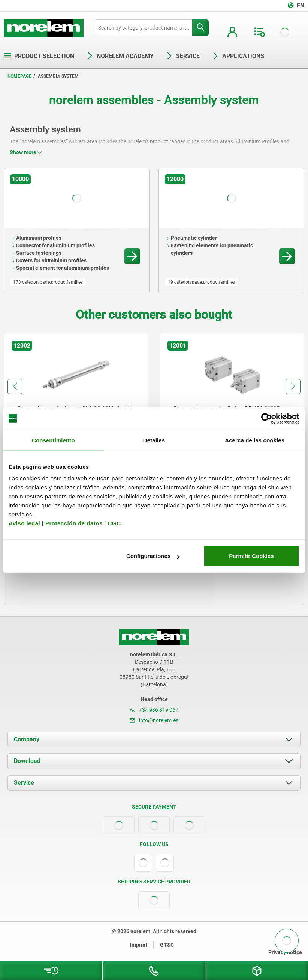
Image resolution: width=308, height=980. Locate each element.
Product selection (39, 56)
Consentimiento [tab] (53, 440)
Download (27, 761)
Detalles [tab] (154, 440)
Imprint (139, 945)
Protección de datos (74, 523)
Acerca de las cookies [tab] (255, 440)
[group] (76, 402)
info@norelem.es (154, 720)
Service (24, 783)
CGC (114, 523)
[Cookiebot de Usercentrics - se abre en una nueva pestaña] (267, 418)
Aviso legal (24, 523)
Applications (238, 56)
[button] (15, 387)
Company (27, 739)
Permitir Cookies (251, 556)
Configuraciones (153, 556)
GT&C (167, 945)
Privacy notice (285, 952)
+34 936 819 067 (154, 710)
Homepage (19, 76)
